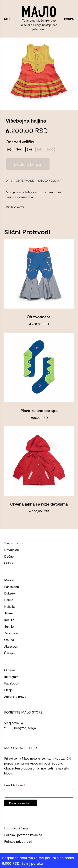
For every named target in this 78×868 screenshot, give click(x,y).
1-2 (9, 149)
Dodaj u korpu (28, 164)
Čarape (9, 653)
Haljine (9, 600)
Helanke (10, 606)
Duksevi (10, 593)
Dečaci (9, 556)
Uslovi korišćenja (16, 828)
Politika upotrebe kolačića (23, 835)
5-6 (29, 149)
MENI (8, 19)
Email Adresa (15, 785)
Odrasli (9, 563)
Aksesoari (11, 646)
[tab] (10, 181)
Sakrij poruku (32, 863)
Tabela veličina (50, 181)
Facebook (12, 683)
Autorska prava (15, 696)
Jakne (8, 613)
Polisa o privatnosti (18, 841)
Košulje (9, 620)
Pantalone (12, 587)
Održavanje (25, 181)
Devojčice (12, 550)
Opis (9, 181)
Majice (9, 580)
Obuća (9, 640)
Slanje (8, 690)
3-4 (19, 149)
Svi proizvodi (14, 543)
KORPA (69, 19)
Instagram (11, 677)
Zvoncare (11, 633)
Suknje (9, 626)
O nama (10, 670)
